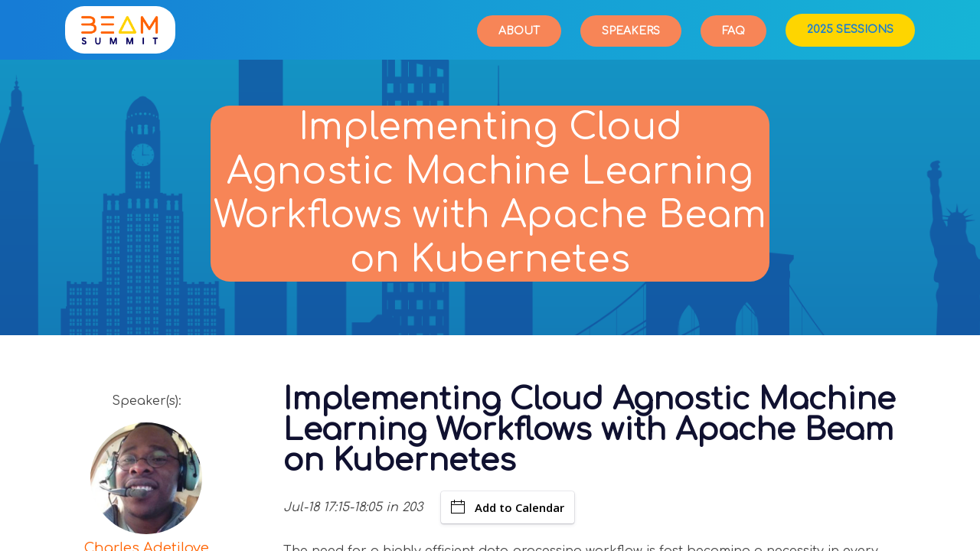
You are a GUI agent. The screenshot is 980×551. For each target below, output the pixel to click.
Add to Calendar (508, 507)
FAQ (733, 31)
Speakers (631, 31)
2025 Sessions (850, 29)
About (519, 31)
